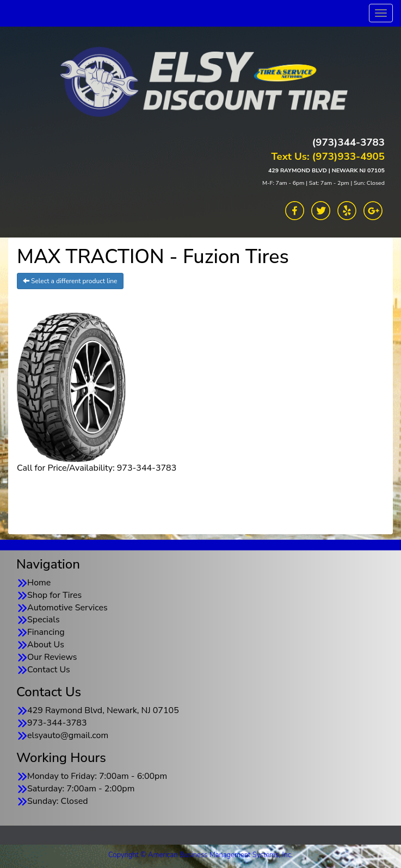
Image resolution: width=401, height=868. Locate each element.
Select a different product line (70, 281)
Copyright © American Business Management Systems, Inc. (200, 855)
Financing (46, 632)
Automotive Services (67, 608)
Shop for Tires (54, 595)
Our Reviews (52, 657)
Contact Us (49, 670)
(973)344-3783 (348, 142)
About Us (46, 645)
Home (39, 583)
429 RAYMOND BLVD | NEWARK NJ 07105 (326, 170)
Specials (44, 620)
